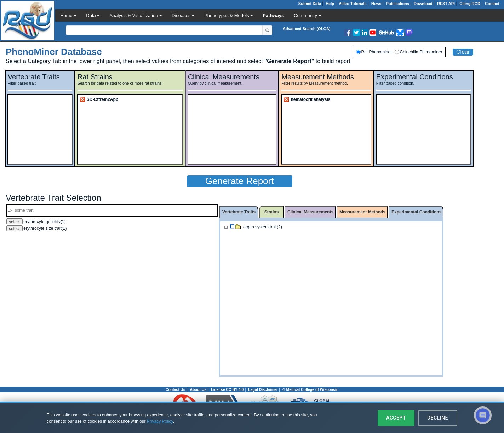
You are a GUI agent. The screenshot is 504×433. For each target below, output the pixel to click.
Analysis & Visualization (136, 15)
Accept (396, 418)
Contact (492, 4)
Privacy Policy (160, 421)
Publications (398, 4)
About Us (198, 389)
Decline (438, 418)
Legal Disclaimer (263, 389)
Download (423, 4)
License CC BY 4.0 (227, 389)
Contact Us (175, 389)
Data (93, 15)
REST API (446, 4)
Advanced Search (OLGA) (307, 29)
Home (68, 15)
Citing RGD (470, 4)
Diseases (183, 15)
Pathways (273, 15)
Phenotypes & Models (228, 15)
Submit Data (310, 4)
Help (330, 4)
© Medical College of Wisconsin (310, 389)
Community (307, 15)
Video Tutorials (353, 4)
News (376, 4)
